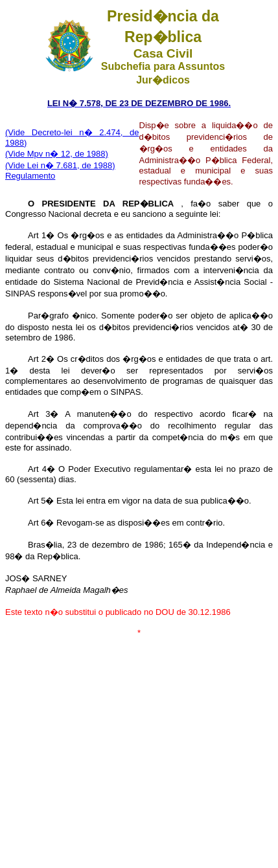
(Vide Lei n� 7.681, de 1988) (60, 165)
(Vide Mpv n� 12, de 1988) (57, 154)
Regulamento (30, 176)
